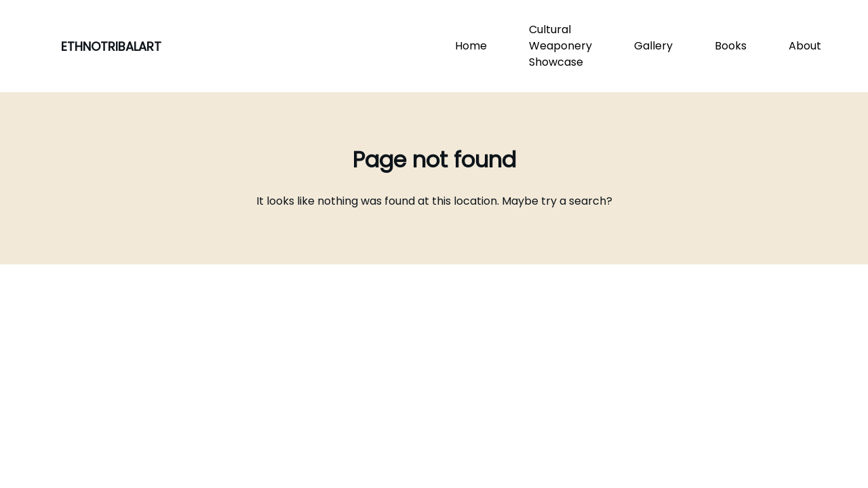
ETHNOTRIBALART (111, 46)
